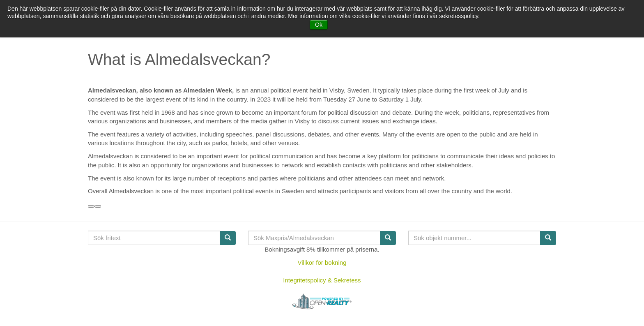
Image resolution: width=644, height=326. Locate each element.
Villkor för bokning (322, 262)
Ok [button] (319, 25)
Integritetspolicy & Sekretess (322, 280)
